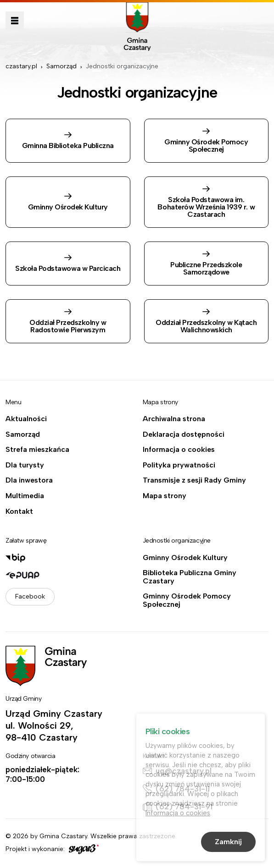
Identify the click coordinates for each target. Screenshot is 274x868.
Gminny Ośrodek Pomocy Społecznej (187, 600)
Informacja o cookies (179, 450)
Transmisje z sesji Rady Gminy (194, 480)
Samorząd (62, 66)
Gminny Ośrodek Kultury (185, 558)
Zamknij (228, 843)
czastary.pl (21, 66)
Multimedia (25, 496)
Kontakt (19, 511)
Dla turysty (25, 465)
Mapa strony (165, 496)
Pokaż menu (15, 21)
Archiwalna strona (174, 419)
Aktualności (26, 419)
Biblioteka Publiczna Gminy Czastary (190, 577)
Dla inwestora (29, 480)
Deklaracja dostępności (184, 434)
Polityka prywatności (179, 465)
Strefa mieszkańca (37, 450)
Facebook (30, 596)
